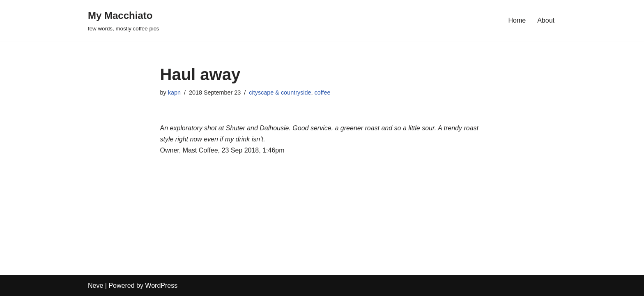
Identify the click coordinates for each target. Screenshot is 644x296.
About (546, 20)
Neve (95, 286)
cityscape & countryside (280, 92)
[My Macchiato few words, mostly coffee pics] (123, 20)
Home (517, 20)
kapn (174, 92)
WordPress (161, 286)
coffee (323, 92)
